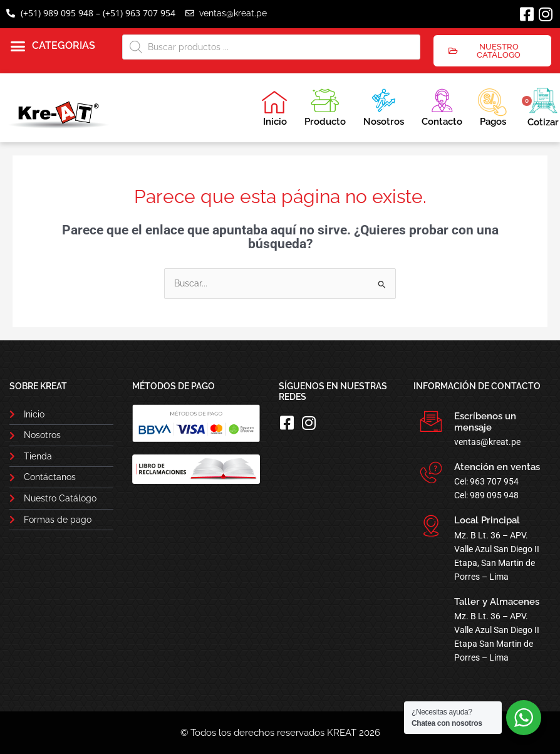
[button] (53, 46)
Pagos (492, 106)
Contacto (442, 106)
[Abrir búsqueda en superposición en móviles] (271, 47)
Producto (325, 106)
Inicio (274, 108)
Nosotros (384, 106)
